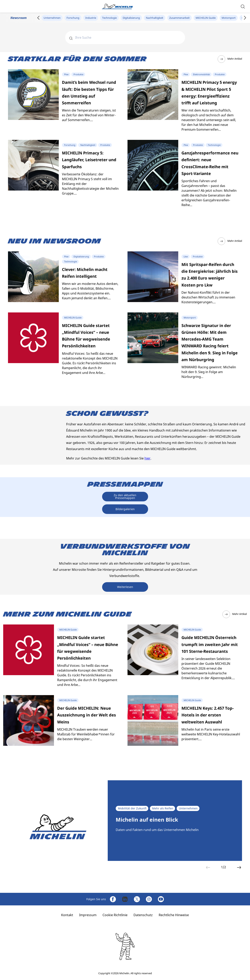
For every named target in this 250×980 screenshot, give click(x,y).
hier (147, 458)
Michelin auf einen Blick (147, 820)
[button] (243, 6)
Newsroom (18, 18)
